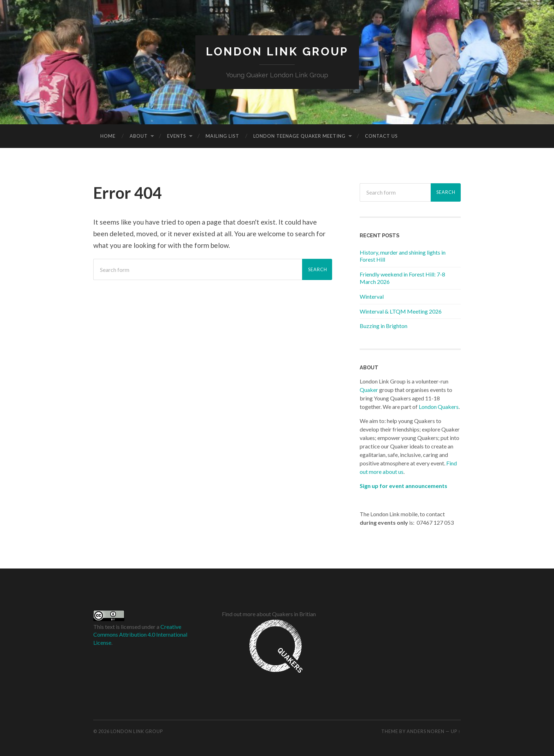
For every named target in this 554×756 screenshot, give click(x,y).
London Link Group (277, 51)
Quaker (369, 390)
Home (108, 136)
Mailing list (222, 136)
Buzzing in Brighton (384, 326)
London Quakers (439, 407)
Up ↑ (456, 731)
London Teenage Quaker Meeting (299, 136)
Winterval (372, 296)
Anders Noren (426, 731)
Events (177, 136)
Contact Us (381, 136)
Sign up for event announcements (403, 486)
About (139, 136)
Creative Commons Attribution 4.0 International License (140, 635)
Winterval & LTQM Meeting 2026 (401, 311)
